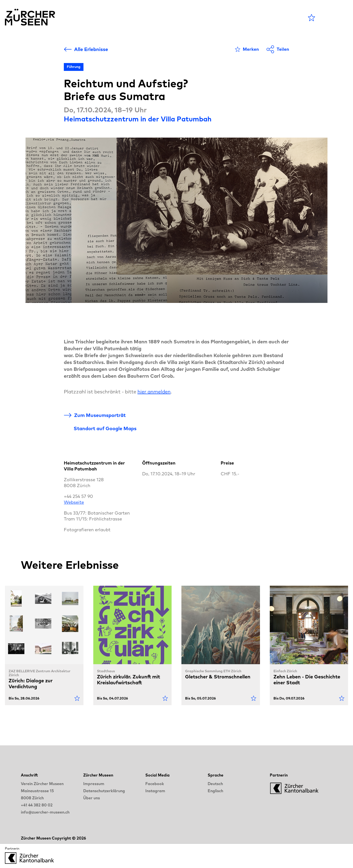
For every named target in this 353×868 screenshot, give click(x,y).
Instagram (155, 791)
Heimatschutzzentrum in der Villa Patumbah (138, 119)
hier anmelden (154, 392)
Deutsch (215, 784)
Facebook (155, 784)
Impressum (94, 784)
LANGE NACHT (248, 18)
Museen (183, 18)
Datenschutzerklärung (104, 791)
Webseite (74, 502)
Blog (210, 18)
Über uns (92, 798)
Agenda (152, 18)
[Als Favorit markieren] (247, 49)
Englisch (215, 791)
